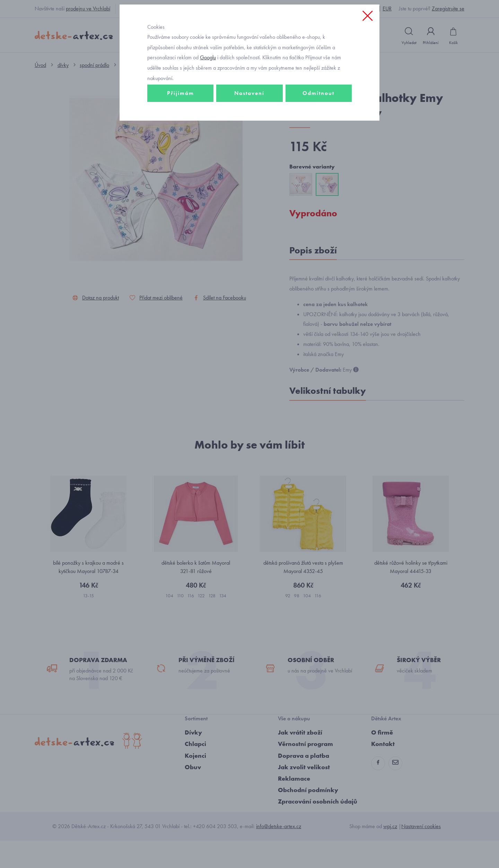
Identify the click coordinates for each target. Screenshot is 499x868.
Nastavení (249, 141)
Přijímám (181, 141)
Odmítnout (318, 141)
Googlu (208, 105)
